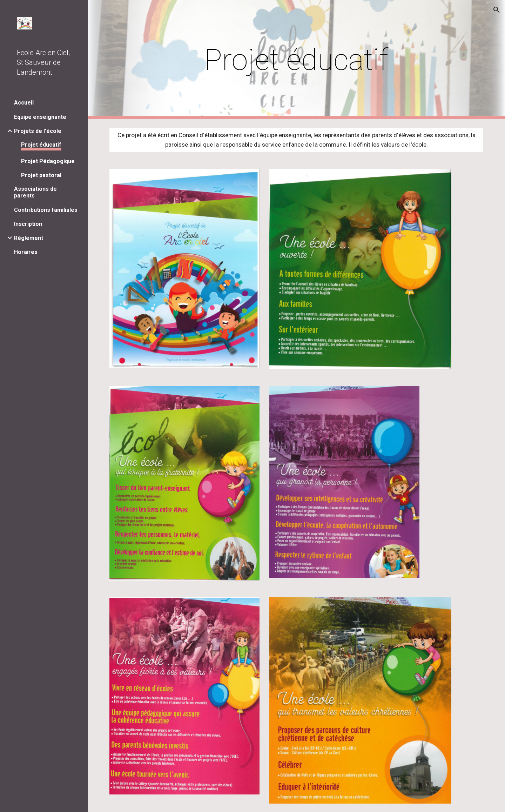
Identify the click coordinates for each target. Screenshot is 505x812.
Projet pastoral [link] (41, 175)
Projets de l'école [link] (38, 131)
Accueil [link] (24, 103)
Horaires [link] (26, 252)
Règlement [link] (29, 238)
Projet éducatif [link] (41, 145)
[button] (497, 10)
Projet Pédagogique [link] (48, 161)
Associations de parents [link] (35, 192)
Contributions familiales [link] (46, 210)
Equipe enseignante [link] (40, 117)
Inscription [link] (28, 224)
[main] (296, 60)
